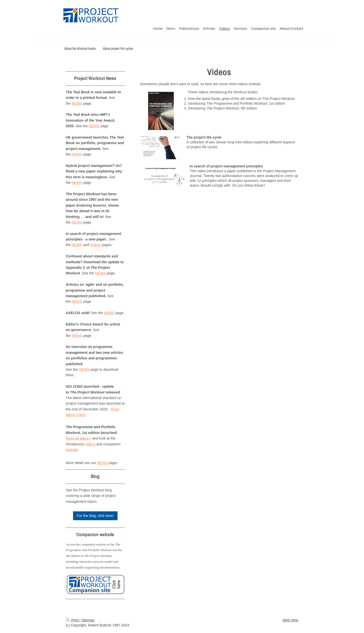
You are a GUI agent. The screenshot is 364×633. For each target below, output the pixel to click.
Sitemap (88, 620)
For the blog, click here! (95, 516)
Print (73, 620)
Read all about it (78, 438)
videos (90, 444)
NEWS (77, 103)
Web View (290, 620)
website (72, 450)
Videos (96, 245)
